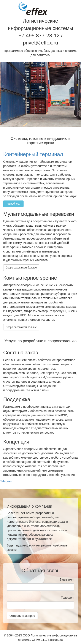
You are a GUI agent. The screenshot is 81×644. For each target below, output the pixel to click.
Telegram (6, 481)
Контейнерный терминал (33, 154)
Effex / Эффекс (33, 9)
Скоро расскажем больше (21, 268)
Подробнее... (13, 204)
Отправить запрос (22, 616)
